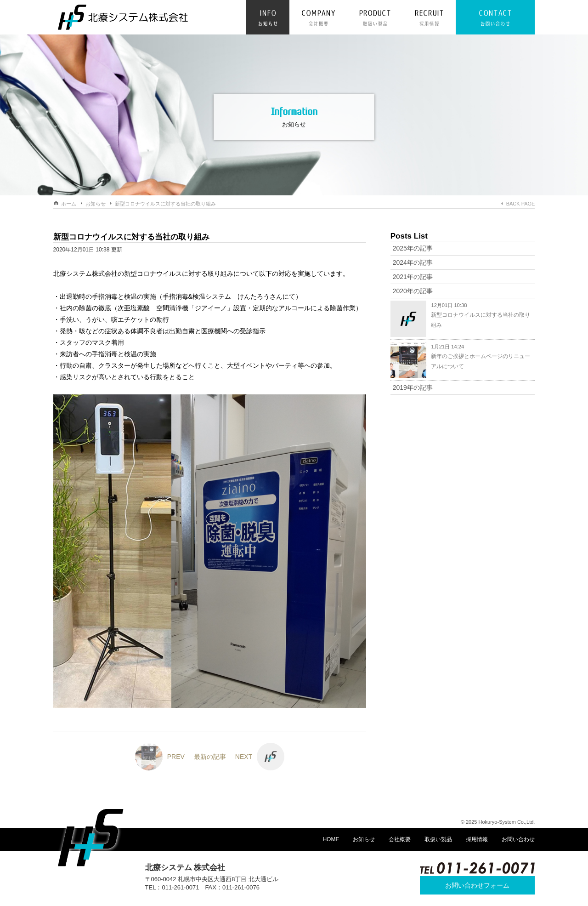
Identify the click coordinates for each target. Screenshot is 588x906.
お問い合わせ (518, 839)
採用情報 (477, 839)
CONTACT (495, 19)
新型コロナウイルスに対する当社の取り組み (165, 204)
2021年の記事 (413, 277)
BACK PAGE (521, 204)
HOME (331, 839)
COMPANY (318, 19)
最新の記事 (210, 757)
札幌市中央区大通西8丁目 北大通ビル (228, 879)
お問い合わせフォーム (477, 885)
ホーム (69, 204)
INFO (268, 19)
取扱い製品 (438, 839)
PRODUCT (375, 19)
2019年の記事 (413, 387)
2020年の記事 (413, 291)
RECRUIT (429, 19)
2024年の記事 (413, 262)
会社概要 (400, 839)
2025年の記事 (413, 248)
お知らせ (96, 204)
